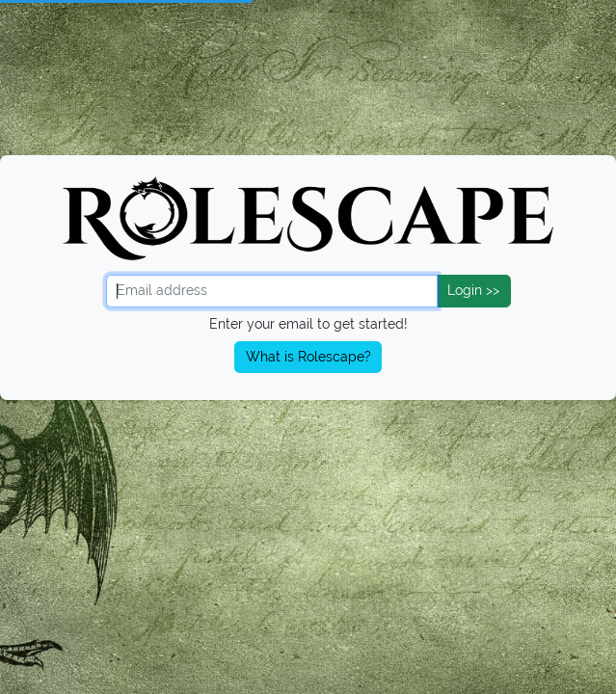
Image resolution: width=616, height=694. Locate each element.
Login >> (473, 290)
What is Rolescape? (308, 357)
